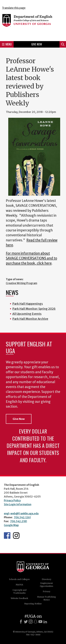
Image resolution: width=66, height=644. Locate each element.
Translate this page (14, 8)
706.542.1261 (22, 517)
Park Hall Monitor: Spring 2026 (34, 309)
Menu (7, 44)
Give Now (37, 44)
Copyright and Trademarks (19, 591)
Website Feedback (19, 598)
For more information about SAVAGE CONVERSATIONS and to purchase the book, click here (31, 258)
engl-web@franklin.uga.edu (21, 513)
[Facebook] (21, 622)
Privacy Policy (12, 500)
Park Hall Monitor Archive (30, 319)
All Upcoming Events (27, 314)
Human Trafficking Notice (47, 598)
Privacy (47, 591)
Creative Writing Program (21, 283)
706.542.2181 (19, 521)
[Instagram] (31, 622)
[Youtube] (40, 622)
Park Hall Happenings (28, 304)
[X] (26, 622)
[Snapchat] (36, 622)
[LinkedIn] (45, 622)
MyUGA (19, 585)
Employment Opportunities (47, 585)
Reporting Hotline (33, 604)
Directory (47, 579)
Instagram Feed (16, 536)
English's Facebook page (7, 536)
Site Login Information (18, 504)
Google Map (11, 525)
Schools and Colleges (19, 579)
